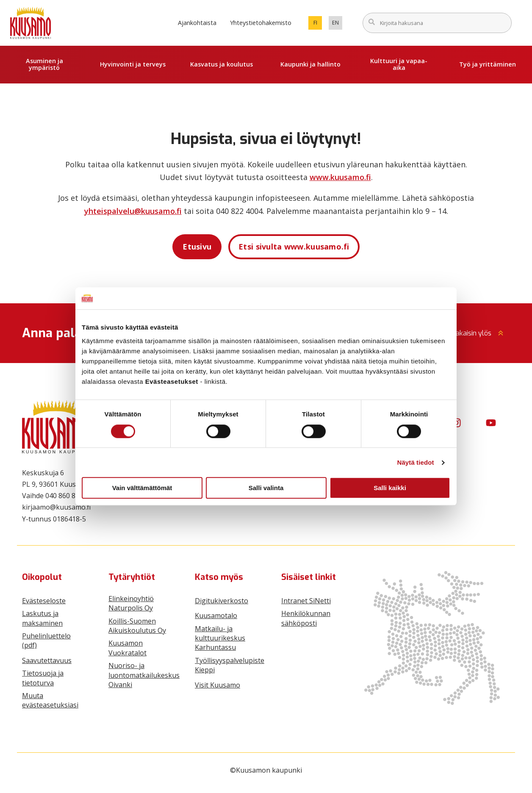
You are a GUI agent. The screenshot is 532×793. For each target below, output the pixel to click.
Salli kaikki (390, 488)
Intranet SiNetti (306, 601)
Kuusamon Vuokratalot (127, 648)
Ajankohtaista (197, 23)
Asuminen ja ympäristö (44, 64)
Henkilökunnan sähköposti (306, 618)
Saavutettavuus (47, 660)
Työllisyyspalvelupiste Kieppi (230, 665)
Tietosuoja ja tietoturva (43, 678)
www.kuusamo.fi (340, 177)
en (337, 24)
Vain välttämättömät (142, 488)
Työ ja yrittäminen (488, 64)
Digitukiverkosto (222, 601)
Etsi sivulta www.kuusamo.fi (294, 247)
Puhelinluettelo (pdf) (46, 640)
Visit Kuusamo (218, 685)
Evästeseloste (44, 601)
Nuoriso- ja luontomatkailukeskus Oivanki (144, 675)
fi (318, 24)
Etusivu (197, 247)
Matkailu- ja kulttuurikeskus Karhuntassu (220, 638)
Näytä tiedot (416, 462)
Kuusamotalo (216, 616)
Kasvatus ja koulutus (222, 64)
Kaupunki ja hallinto (310, 64)
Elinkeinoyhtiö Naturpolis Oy (131, 603)
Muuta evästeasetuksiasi (50, 700)
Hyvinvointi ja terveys (133, 64)
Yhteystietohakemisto (261, 23)
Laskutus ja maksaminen (42, 618)
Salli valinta (266, 488)
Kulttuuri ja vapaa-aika (399, 64)
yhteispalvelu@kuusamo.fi (133, 211)
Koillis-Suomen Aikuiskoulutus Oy (137, 626)
